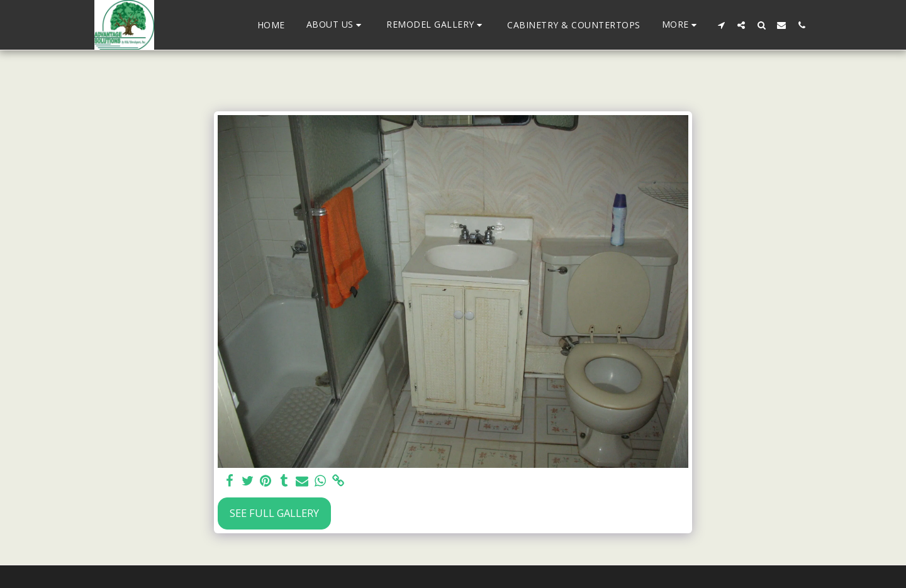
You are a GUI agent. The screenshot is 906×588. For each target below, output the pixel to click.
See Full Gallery (274, 513)
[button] (336, 25)
